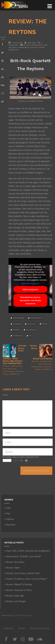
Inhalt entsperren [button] (31, 289)
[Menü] (50, 6)
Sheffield (12, 50)
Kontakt (21, 628)
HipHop (9, 519)
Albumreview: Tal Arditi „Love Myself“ (23, 556)
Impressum (8, 628)
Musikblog (17, 324)
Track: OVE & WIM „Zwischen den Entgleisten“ (27, 551)
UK (17, 50)
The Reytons (18, 336)
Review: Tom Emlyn (14, 562)
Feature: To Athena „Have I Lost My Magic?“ (26, 579)
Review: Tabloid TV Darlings (18, 584)
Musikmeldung (23, 47)
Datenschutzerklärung (40, 628)
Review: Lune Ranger (15, 601)
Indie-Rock (13, 47)
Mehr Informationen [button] (31, 283)
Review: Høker (12, 568)
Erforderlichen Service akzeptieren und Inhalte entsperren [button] (30, 300)
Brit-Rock (27, 45)
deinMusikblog (19, 318)
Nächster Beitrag (40, 352)
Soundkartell (31, 330)
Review (42, 47)
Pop (7, 513)
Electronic (10, 525)
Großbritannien (37, 45)
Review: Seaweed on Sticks (18, 590)
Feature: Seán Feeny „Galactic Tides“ (22, 573)
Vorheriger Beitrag (15, 354)
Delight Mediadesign (24, 615)
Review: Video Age (14, 596)
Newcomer (34, 47)
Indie (46, 45)
